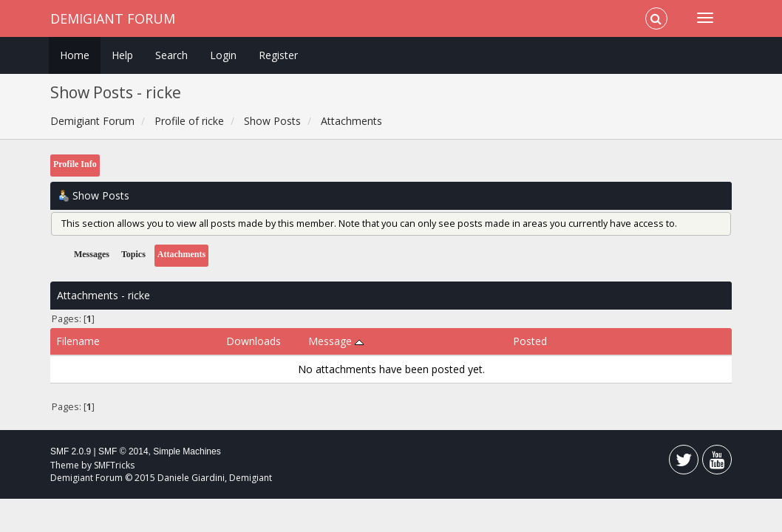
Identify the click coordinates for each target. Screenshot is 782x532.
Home (75, 55)
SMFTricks (114, 465)
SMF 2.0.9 (71, 451)
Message (336, 341)
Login (223, 55)
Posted (530, 341)
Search (171, 55)
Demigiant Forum (113, 18)
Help (122, 55)
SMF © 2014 (123, 451)
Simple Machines (187, 451)
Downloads (254, 341)
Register (278, 55)
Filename (78, 341)
